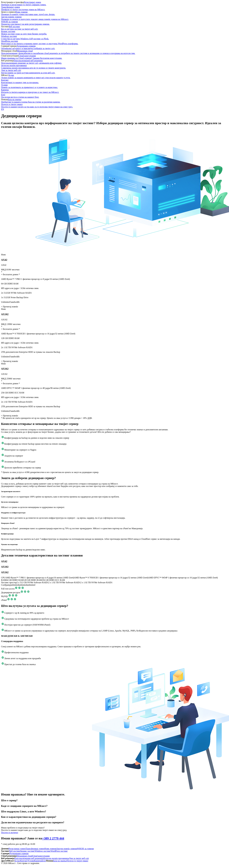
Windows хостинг (114, 38)
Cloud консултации (114, 57)
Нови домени (114, 13)
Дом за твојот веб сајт (114, 72)
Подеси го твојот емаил (114, 106)
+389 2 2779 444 (53, 838)
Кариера (114, 91)
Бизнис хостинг (114, 33)
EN (2, 109)
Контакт (114, 81)
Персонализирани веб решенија (114, 62)
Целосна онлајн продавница (114, 67)
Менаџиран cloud (114, 52)
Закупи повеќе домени (114, 18)
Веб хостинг (114, 28)
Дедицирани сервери (114, 47)
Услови (114, 86)
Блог (114, 96)
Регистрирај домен (114, 4)
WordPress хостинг (114, 42)
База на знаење (114, 101)
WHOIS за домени (114, 23)
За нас (114, 76)
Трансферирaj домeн (114, 8)
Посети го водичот (10, 833)
